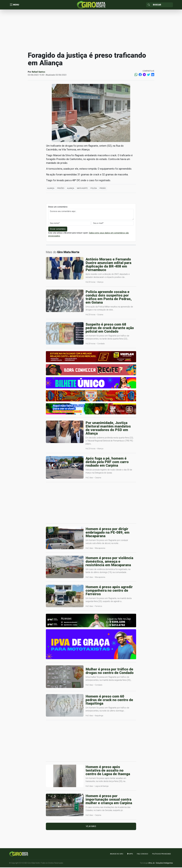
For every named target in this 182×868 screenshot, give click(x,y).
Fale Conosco (143, 854)
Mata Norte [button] (82, 189)
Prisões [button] (61, 189)
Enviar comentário (58, 230)
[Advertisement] (91, 31)
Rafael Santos (38, 72)
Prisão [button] (103, 189)
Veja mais (91, 827)
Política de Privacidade (162, 854)
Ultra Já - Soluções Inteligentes (161, 864)
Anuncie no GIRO (117, 854)
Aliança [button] (51, 189)
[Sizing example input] (162, 5)
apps (130, 854)
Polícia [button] (94, 189)
